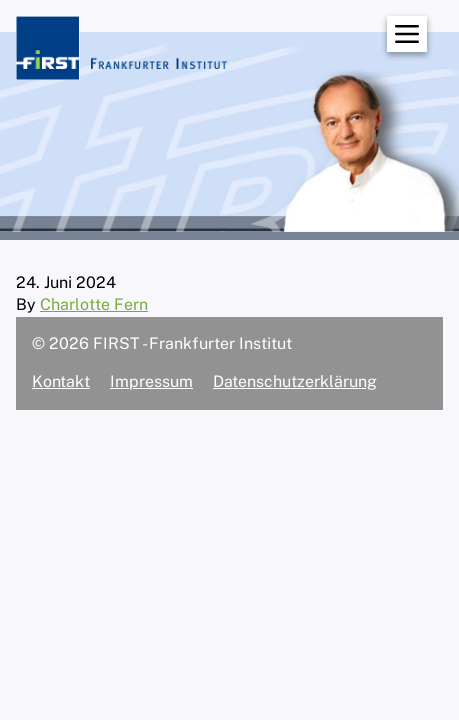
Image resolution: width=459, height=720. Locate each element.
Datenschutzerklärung (295, 381)
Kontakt (61, 381)
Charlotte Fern (94, 304)
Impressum (151, 381)
